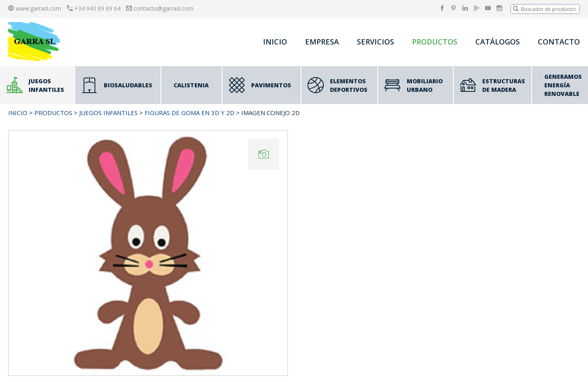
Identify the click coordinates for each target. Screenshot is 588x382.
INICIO (275, 42)
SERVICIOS (375, 42)
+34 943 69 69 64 (94, 8)
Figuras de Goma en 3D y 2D (189, 113)
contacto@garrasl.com (160, 8)
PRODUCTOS (435, 42)
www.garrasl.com (35, 8)
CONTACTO (559, 42)
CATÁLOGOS (498, 42)
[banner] (36, 41)
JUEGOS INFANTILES (108, 113)
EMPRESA (322, 42)
